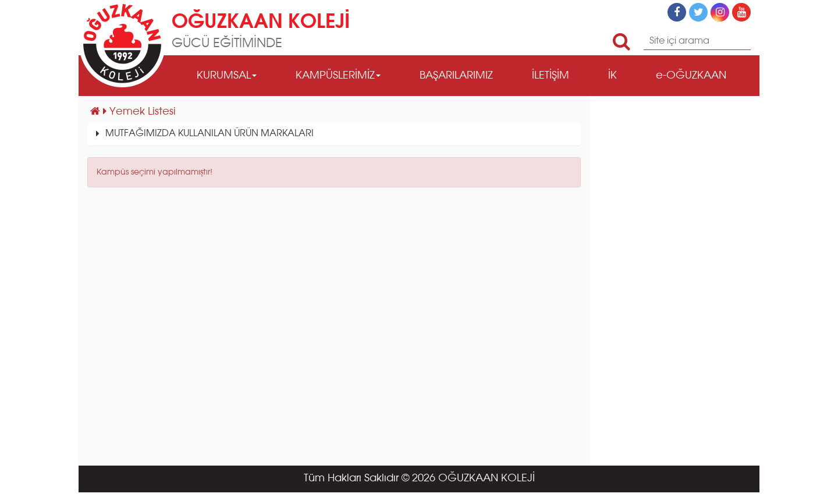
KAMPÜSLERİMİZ (338, 76)
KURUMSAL (227, 76)
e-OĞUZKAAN (691, 76)
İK (612, 76)
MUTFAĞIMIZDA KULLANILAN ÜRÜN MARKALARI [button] (210, 134)
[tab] (334, 134)
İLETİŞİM (551, 76)
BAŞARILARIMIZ (456, 76)
